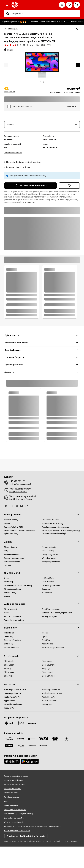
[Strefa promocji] (10, 631)
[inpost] (20, 744)
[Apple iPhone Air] (49, 718)
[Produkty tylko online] (13, 638)
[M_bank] (9, 767)
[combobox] (44, 14)
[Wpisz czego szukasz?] (8, 14)
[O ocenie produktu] (24, 45)
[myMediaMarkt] (48, 600)
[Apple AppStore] (12, 783)
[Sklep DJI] (8, 690)
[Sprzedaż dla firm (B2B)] (13, 549)
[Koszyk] (77, 5)
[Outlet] (7, 634)
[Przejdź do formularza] (18, 513)
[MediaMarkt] (32, 5)
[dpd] (9, 744)
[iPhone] (45, 654)
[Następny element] (78, 65)
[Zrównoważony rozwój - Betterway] (18, 607)
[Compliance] (47, 611)
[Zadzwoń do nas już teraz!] (20, 505)
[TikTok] (28, 528)
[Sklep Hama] (9, 694)
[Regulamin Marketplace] (13, 810)
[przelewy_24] (9, 760)
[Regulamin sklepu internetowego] (55, 549)
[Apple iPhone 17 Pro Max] (52, 715)
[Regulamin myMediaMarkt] (14, 802)
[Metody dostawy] (11, 569)
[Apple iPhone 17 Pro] (12, 718)
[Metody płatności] (49, 569)
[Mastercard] (55, 760)
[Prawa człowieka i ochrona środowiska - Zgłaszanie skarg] (23, 553)
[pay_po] (20, 760)
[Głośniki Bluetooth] (12, 669)
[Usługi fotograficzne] (50, 576)
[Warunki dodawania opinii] (14, 844)
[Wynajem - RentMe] (12, 576)
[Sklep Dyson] (47, 690)
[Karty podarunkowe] (12, 583)
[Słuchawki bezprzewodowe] (53, 669)
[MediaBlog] (8, 603)
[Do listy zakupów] (69, 5)
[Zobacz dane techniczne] (13, 174)
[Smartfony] (46, 662)
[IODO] (6, 823)
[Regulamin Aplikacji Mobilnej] (15, 806)
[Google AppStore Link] (30, 783)
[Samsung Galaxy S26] (13, 715)
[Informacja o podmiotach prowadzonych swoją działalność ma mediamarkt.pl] (61, 553)
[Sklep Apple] (9, 683)
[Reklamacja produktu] (51, 541)
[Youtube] (12, 528)
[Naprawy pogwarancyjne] (14, 580)
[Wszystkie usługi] (49, 580)
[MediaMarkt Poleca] (50, 722)
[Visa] (44, 760)
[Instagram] (17, 528)
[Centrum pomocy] (11, 541)
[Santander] (44, 767)
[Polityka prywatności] (12, 819)
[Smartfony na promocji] (51, 631)
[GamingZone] (47, 726)
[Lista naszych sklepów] (51, 607)
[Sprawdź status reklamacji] (53, 545)
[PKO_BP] (67, 760)
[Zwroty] (7, 545)
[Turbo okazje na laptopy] (14, 642)
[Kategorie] (7, 5)
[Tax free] (8, 587)
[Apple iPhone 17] (11, 722)
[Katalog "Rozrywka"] (50, 638)
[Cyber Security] (10, 614)
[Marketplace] (47, 614)
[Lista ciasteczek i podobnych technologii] (19, 835)
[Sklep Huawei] (48, 694)
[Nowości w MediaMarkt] (13, 726)
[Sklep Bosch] (9, 686)
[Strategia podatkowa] (13, 611)
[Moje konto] (62, 5)
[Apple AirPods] (48, 665)
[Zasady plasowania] (11, 827)
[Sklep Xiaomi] (47, 683)
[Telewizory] (9, 658)
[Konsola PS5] (9, 654)
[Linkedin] (23, 528)
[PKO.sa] (32, 767)
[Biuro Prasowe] (48, 603)
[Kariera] (7, 618)
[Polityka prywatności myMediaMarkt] (17, 852)
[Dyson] (45, 658)
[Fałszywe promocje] (11, 814)
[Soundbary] (9, 665)
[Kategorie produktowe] (51, 583)
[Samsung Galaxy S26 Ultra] (15, 711)
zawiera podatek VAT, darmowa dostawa (65, 92)
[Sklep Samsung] (48, 697)
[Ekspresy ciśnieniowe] (13, 662)
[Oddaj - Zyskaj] (48, 572)
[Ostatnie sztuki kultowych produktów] (57, 634)
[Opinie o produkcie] (13, 45)
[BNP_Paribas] (32, 760)
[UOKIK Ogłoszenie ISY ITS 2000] (15, 831)
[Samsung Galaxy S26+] (51, 711)
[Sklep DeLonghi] (48, 686)
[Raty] (6, 572)
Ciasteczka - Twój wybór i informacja (26, 858)
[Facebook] (7, 528)
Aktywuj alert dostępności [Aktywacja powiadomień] (30, 207)
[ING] (20, 767)
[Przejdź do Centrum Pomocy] (21, 521)
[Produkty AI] (9, 729)
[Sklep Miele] (9, 697)
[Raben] (32, 745)
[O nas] (7, 600)
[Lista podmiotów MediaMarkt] (15, 839)
